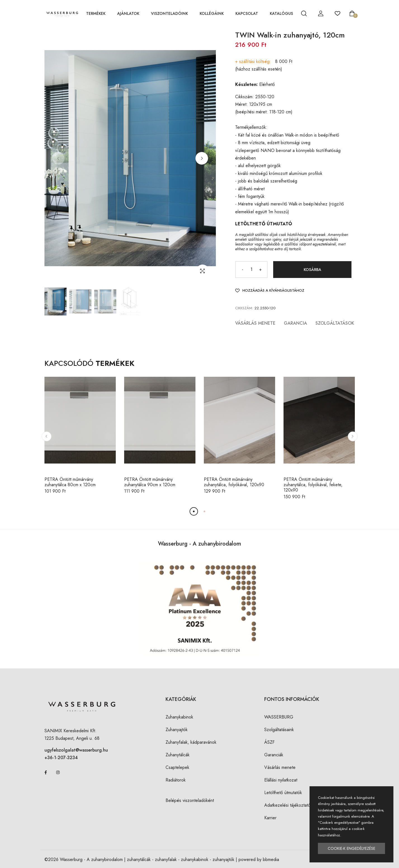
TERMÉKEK (96, 13)
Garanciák (274, 755)
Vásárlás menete (255, 323)
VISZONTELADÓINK (169, 13)
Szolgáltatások (335, 323)
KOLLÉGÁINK (212, 13)
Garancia (295, 323)
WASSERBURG (279, 717)
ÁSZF (269, 742)
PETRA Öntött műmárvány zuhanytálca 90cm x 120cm (150, 482)
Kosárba (312, 270)
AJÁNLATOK (128, 13)
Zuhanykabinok (179, 717)
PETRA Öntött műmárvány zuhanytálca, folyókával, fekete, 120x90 (313, 485)
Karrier (270, 818)
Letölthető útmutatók (283, 793)
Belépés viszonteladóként (190, 800)
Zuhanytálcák (178, 755)
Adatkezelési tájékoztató (287, 805)
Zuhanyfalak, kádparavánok (191, 742)
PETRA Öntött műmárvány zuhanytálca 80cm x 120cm (70, 482)
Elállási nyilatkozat (281, 780)
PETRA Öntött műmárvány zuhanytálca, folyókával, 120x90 (234, 482)
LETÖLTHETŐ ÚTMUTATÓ (264, 224)
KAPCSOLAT (247, 13)
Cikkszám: (244, 308)
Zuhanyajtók (177, 730)
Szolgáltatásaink (279, 730)
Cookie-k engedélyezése (351, 848)
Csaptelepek (177, 767)
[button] (202, 158)
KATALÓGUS (281, 13)
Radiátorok (176, 780)
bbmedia (271, 859)
